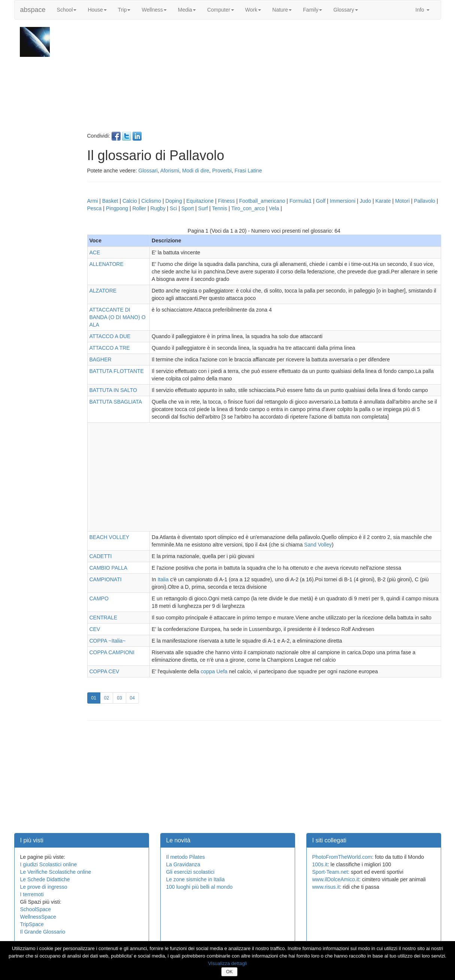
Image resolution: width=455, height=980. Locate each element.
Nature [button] (282, 10)
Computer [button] (220, 10)
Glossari (148, 171)
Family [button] (313, 10)
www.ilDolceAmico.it (336, 879)
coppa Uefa (214, 671)
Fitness (226, 201)
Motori (402, 201)
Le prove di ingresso (44, 887)
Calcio (130, 201)
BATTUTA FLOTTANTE (117, 371)
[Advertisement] (263, 79)
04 (134, 697)
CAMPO (99, 598)
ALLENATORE (107, 264)
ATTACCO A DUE (110, 336)
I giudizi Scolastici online (49, 864)
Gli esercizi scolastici (190, 872)
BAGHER (101, 359)
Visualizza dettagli (228, 963)
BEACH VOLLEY (110, 537)
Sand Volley (318, 545)
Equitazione (200, 201)
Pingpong (117, 208)
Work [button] (253, 10)
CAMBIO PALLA (109, 568)
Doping (174, 201)
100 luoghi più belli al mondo (199, 887)
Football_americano (262, 201)
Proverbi (222, 171)
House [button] (97, 10)
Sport (187, 208)
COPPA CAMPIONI (112, 652)
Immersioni (343, 201)
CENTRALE (104, 618)
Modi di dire (195, 171)
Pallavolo (424, 201)
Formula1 (301, 201)
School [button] (67, 10)
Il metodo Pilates (186, 857)
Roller (139, 208)
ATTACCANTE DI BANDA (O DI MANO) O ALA (118, 317)
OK (229, 972)
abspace (33, 10)
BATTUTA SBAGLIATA (116, 402)
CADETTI (101, 556)
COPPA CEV (104, 671)
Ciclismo (151, 201)
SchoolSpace (36, 909)
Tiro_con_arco (248, 208)
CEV (95, 629)
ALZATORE (103, 291)
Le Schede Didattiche (45, 879)
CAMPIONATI (106, 579)
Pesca (95, 208)
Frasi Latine (248, 171)
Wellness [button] (154, 10)
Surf (203, 208)
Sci (173, 208)
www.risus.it (326, 887)
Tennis (219, 208)
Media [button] (187, 10)
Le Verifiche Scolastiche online (56, 872)
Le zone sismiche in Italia (195, 879)
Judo (365, 201)
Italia (163, 579)
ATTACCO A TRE (110, 348)
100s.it (320, 864)
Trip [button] (124, 10)
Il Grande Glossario (43, 932)
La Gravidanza (183, 864)
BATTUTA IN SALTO (113, 390)
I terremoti (32, 894)
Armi (93, 201)
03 (121, 697)
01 (96, 697)
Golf (321, 201)
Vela (274, 208)
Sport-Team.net (330, 872)
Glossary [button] (345, 10)
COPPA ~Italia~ (108, 641)
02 (109, 697)
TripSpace (32, 924)
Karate (383, 201)
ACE (95, 252)
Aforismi (170, 171)
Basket (110, 201)
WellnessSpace (38, 917)
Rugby (158, 208)
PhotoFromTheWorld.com (342, 857)
